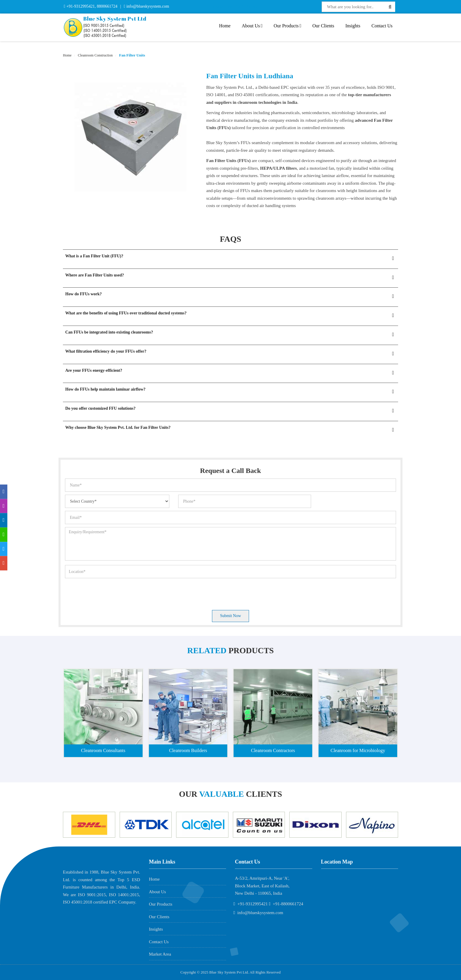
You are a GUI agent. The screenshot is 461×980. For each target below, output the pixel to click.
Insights (353, 26)
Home (225, 26)
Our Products (288, 26)
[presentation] (110, 593)
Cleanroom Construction (95, 55)
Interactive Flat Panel (232, 6)
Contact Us (382, 26)
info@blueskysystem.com (147, 6)
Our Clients (323, 26)
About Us (252, 26)
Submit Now (230, 616)
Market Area (160, 954)
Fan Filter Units (132, 55)
